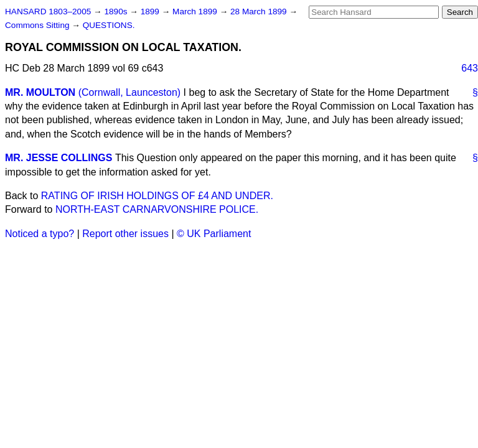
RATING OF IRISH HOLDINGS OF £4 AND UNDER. (157, 196)
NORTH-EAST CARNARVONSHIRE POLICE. (157, 209)
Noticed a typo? (40, 234)
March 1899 (196, 12)
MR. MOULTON (40, 92)
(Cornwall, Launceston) (130, 92)
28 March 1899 (260, 12)
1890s (117, 12)
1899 (151, 12)
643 (470, 68)
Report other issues (125, 234)
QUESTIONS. (109, 25)
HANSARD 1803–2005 (48, 12)
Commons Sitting (38, 25)
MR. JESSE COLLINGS (59, 158)
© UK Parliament (214, 234)
